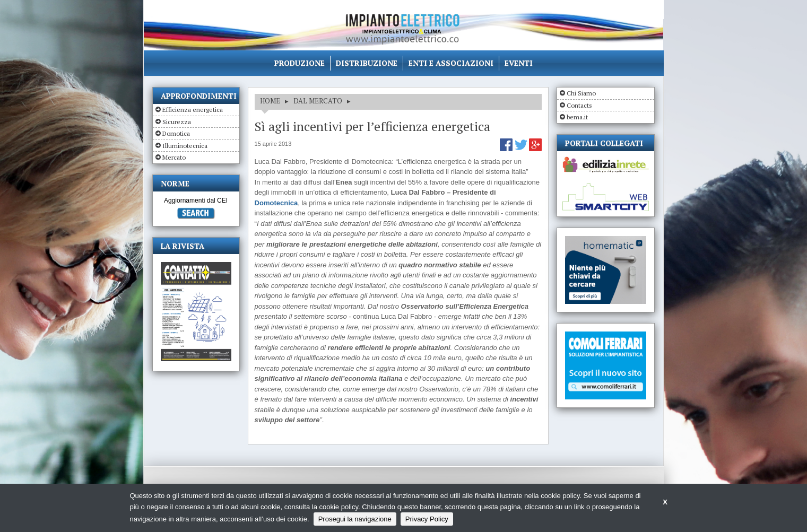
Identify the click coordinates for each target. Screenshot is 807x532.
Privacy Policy (427, 519)
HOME (270, 101)
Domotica (176, 133)
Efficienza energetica (193, 110)
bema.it (577, 117)
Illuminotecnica (185, 146)
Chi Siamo (581, 93)
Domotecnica (276, 203)
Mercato (174, 157)
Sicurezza (177, 122)
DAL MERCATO (318, 101)
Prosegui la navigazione (355, 519)
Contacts (579, 105)
